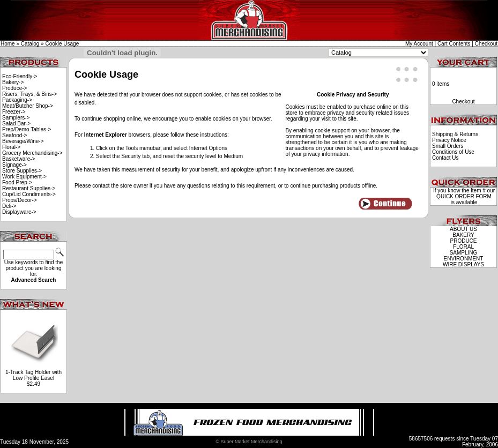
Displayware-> (19, 212)
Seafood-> (14, 135)
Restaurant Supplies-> (29, 188)
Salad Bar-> (16, 124)
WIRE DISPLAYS (463, 264)
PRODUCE (463, 241)
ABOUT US (463, 229)
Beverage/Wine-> (23, 141)
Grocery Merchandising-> (32, 153)
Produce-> (14, 88)
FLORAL (463, 247)
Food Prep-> (17, 182)
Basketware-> (18, 159)
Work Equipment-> (24, 177)
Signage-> (14, 165)
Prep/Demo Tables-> (27, 129)
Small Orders (448, 146)
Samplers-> (16, 118)
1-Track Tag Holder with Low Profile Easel (34, 375)
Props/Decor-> (20, 200)
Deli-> (9, 206)
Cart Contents (454, 44)
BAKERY (463, 235)
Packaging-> (17, 100)
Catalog (30, 44)
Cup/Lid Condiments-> (29, 194)
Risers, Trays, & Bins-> (29, 94)
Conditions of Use (453, 152)
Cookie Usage (62, 44)
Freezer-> (14, 112)
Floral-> (11, 147)
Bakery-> (13, 82)
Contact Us (445, 158)
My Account (419, 44)
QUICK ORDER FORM (464, 196)
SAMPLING (464, 253)
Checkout (486, 44)
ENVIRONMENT (464, 259)
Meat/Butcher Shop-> (28, 106)
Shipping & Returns (455, 134)
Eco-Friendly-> (20, 76)
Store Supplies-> (22, 171)
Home (8, 44)
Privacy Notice (449, 140)
